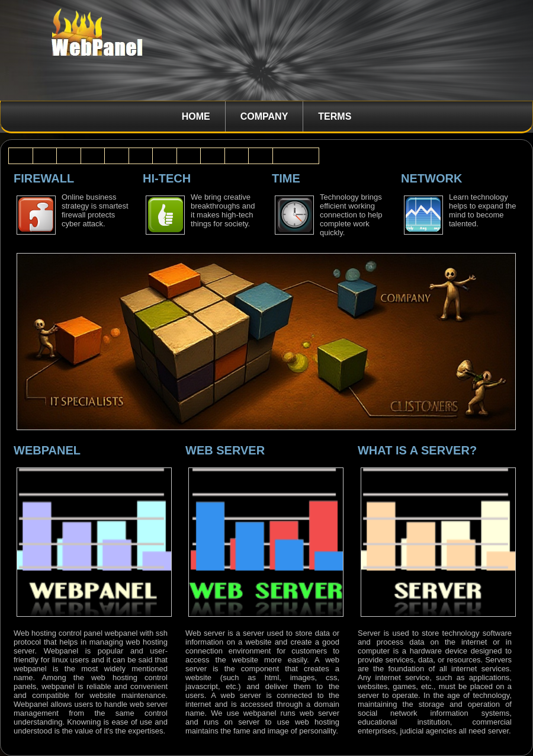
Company (264, 116)
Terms (335, 116)
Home (196, 116)
